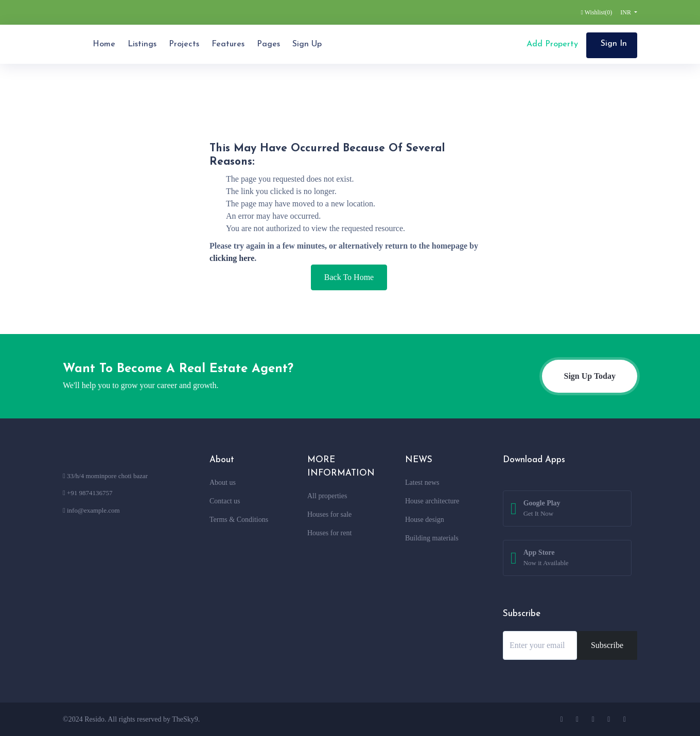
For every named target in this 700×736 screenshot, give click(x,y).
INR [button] (626, 12)
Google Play (542, 509)
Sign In (614, 44)
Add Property (551, 44)
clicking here (232, 258)
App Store (546, 558)
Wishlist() (597, 12)
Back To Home (349, 277)
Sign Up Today (590, 376)
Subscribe (607, 645)
